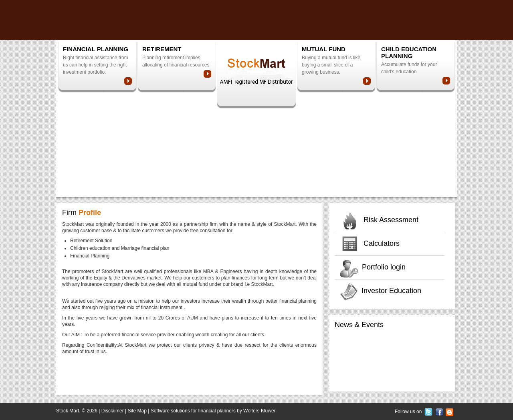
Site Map (137, 411)
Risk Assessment (391, 220)
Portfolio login (384, 267)
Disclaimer (113, 411)
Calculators (382, 243)
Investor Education (391, 291)
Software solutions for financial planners (193, 411)
